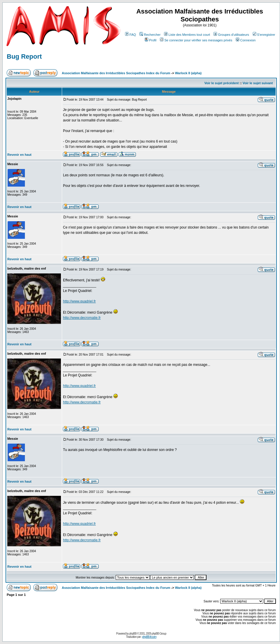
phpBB (133, 634)
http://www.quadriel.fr (79, 301)
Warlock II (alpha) (188, 73)
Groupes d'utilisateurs (231, 35)
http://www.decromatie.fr (82, 318)
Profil (151, 40)
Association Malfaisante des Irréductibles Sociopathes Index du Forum (116, 73)
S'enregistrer (264, 35)
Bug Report (24, 56)
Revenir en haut (19, 155)
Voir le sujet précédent (222, 83)
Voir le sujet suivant (258, 83)
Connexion (246, 40)
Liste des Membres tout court (187, 35)
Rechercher (150, 35)
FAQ (130, 35)
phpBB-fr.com (149, 637)
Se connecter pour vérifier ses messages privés (196, 40)
